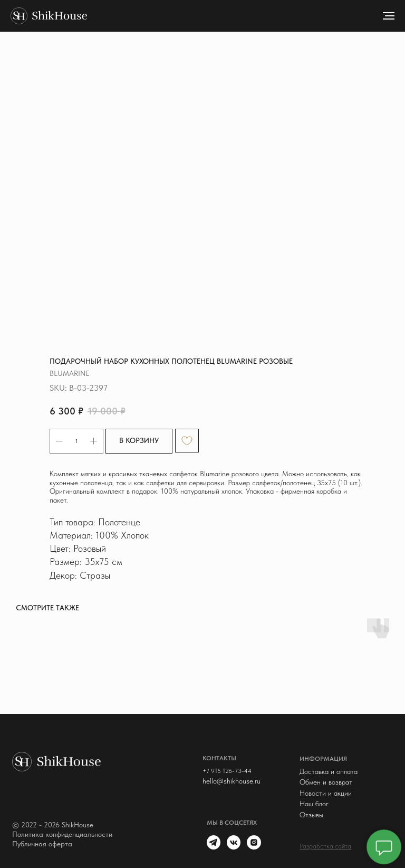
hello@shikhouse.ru (232, 781)
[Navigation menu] (389, 16)
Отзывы (311, 815)
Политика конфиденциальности (62, 834)
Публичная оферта (42, 844)
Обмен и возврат (326, 782)
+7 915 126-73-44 (227, 771)
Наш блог (314, 804)
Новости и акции (326, 793)
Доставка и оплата (329, 771)
